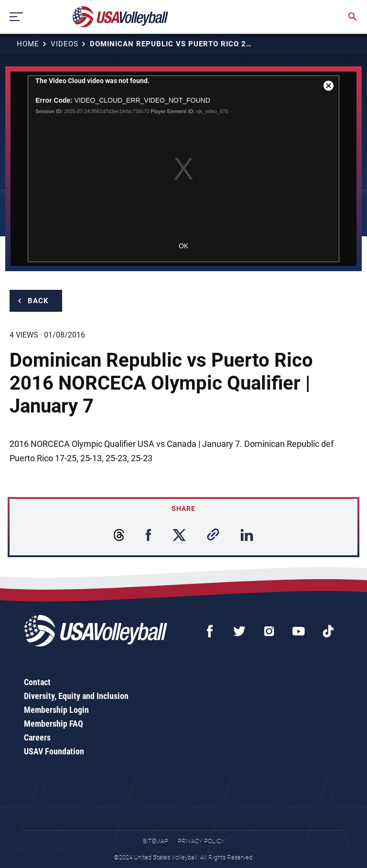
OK (183, 246)
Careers (37, 737)
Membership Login (56, 710)
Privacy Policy (201, 841)
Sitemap (156, 841)
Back (38, 301)
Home (28, 44)
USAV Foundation (54, 751)
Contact (37, 682)
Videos (65, 44)
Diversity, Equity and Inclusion (76, 696)
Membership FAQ (54, 724)
